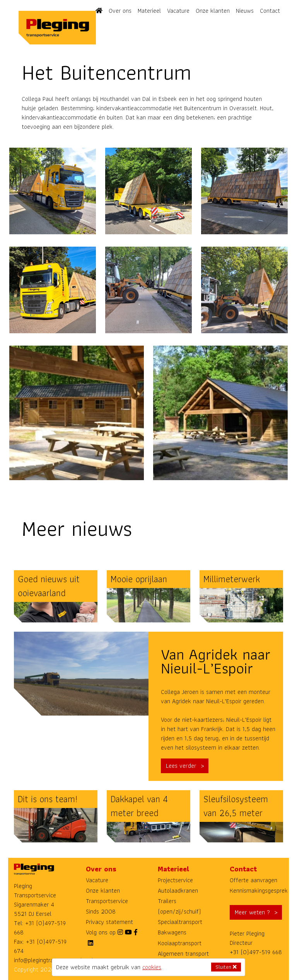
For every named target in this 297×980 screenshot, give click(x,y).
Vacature (178, 11)
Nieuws (245, 11)
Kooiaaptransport (180, 943)
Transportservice (107, 901)
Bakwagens (172, 932)
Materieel (149, 11)
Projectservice (175, 880)
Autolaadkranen (178, 891)
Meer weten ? (252, 912)
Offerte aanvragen (253, 880)
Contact (270, 11)
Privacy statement (109, 922)
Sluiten (226, 967)
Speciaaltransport (180, 922)
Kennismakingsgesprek (259, 891)
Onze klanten (213, 11)
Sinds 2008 (101, 911)
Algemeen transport (183, 954)
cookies (152, 967)
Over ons (120, 11)
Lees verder (181, 766)
